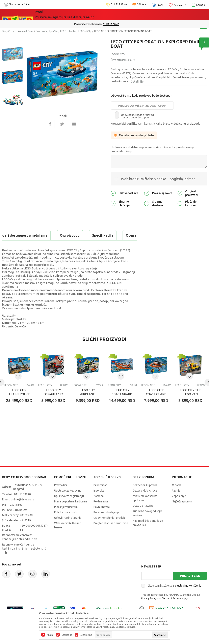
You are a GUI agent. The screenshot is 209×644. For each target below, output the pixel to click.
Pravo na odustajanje (106, 522)
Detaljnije (137, 82)
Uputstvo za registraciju (69, 506)
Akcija (70, 14)
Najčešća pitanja (182, 511)
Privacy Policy (149, 608)
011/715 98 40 (119, 24)
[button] (18, 386)
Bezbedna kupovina (145, 495)
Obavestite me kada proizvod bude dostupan (141, 96)
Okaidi (114, 14)
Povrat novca (102, 517)
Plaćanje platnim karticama (71, 511)
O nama (177, 495)
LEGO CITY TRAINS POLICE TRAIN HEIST (19, 404)
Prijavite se (190, 586)
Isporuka (99, 501)
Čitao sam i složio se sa (174, 596)
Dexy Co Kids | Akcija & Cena (18, 31)
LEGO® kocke (68, 31)
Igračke (54, 31)
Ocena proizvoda (88, 235)
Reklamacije (101, 511)
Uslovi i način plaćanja (68, 528)
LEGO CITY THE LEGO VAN (190, 402)
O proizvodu (18, 235)
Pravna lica (61, 495)
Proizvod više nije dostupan (142, 106)
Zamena (99, 506)
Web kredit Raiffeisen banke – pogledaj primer (158, 179)
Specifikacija (51, 235)
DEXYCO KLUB (91, 14)
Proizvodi (41, 31)
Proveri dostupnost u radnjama (33, 245)
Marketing (86, 635)
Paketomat (100, 495)
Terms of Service (172, 608)
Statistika (67, 635)
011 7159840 (22, 504)
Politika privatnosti (66, 522)
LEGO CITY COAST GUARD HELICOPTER (156, 404)
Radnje (176, 501)
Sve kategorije (49, 14)
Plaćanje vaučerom (66, 517)
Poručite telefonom (96, 24)
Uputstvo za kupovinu (68, 501)
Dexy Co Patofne (143, 516)
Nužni (50, 635)
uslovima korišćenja (189, 596)
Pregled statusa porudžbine (111, 533)
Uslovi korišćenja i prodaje (110, 528)
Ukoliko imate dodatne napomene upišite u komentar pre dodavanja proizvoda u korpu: (152, 149)
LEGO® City (85, 31)
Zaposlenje (179, 506)
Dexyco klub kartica (145, 501)
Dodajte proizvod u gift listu (134, 135)
